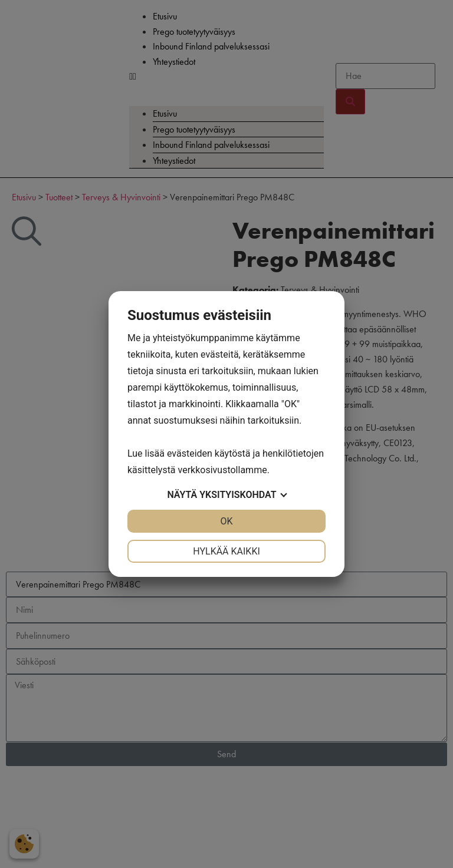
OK (226, 521)
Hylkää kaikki (226, 551)
